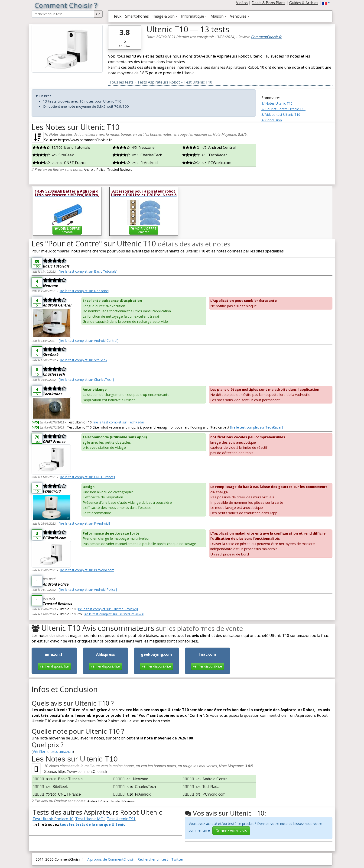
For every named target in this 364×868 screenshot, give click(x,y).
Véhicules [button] (238, 16)
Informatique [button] (193, 16)
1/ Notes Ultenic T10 (277, 103)
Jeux (118, 16)
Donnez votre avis (231, 831)
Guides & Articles (304, 3)
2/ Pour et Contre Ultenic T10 (283, 109)
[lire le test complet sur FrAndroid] (84, 523)
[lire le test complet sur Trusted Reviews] (107, 609)
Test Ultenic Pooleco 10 (53, 819)
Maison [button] (217, 16)
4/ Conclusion (272, 120)
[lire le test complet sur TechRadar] (119, 422)
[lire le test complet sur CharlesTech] (86, 379)
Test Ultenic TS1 (121, 819)
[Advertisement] (297, 152)
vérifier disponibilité (54, 666)
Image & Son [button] (164, 16)
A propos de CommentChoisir (111, 859)
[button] (326, 3)
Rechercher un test (153, 859)
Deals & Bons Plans (268, 3)
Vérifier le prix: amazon (53, 752)
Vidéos (242, 3)
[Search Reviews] (63, 14)
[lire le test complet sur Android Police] (88, 589)
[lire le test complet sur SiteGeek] (84, 360)
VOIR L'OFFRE (67, 230)
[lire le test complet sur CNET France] (87, 477)
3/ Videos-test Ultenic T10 (281, 115)
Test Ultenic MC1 (90, 819)
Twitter (177, 859)
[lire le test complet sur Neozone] (84, 291)
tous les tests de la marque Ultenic (93, 824)
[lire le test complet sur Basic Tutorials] (88, 271)
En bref (45, 96)
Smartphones (137, 16)
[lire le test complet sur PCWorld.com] (87, 570)
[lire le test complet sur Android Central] (89, 340)
